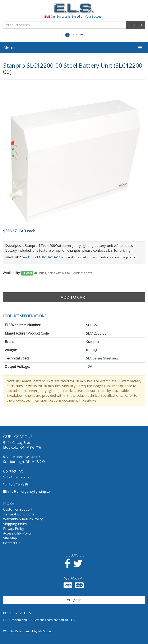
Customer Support (18, 509)
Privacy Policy (14, 529)
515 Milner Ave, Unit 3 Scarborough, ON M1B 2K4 (24, 459)
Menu (9, 47)
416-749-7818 (17, 484)
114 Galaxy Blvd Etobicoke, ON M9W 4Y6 (22, 445)
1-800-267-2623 (49, 257)
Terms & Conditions (19, 514)
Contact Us (12, 543)
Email (25, 257)
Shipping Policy (15, 524)
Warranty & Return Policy (23, 519)
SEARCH (135, 25)
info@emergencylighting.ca (29, 491)
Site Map (10, 538)
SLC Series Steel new (102, 358)
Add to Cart (74, 297)
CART (74, 35)
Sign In (74, 600)
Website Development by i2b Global (27, 631)
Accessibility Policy (17, 533)
